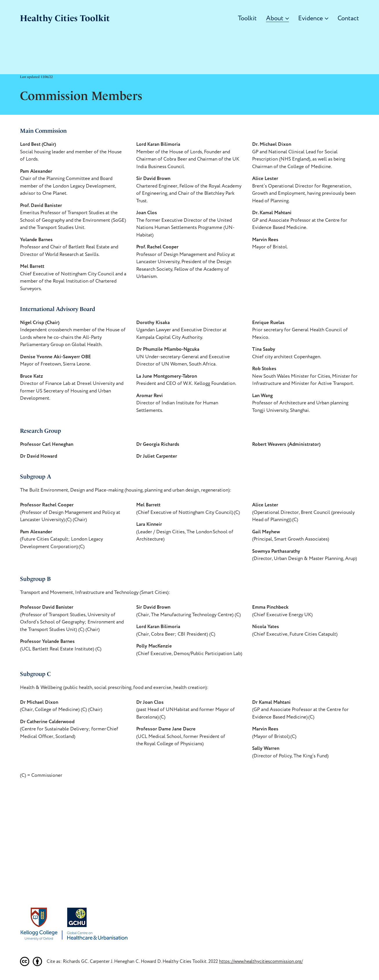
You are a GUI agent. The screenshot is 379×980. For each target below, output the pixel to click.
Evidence (313, 19)
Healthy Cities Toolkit (65, 18)
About (277, 19)
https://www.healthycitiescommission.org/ (261, 961)
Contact (348, 19)
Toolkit (247, 19)
